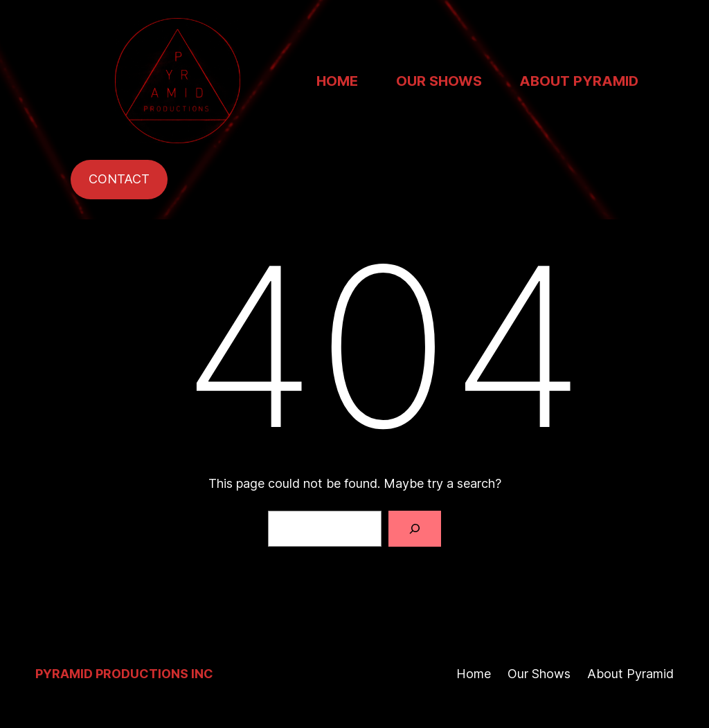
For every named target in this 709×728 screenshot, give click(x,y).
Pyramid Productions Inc (124, 674)
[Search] (415, 529)
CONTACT (119, 179)
